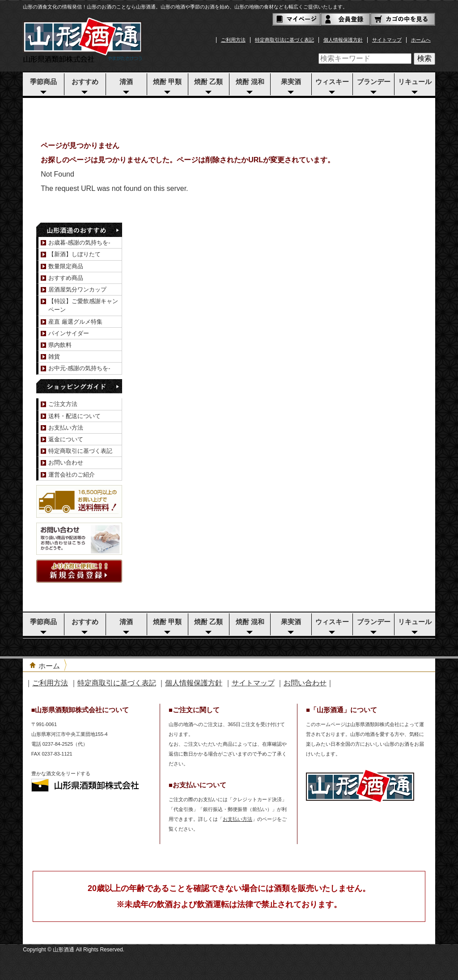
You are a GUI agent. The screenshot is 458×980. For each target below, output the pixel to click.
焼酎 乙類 (208, 82)
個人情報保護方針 (343, 40)
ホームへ (421, 40)
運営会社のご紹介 (72, 475)
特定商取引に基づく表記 (80, 451)
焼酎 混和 (250, 82)
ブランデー (374, 82)
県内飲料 (60, 345)
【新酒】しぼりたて (74, 254)
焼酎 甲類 (167, 82)
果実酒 (291, 82)
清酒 (126, 82)
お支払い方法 (66, 428)
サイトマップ (387, 40)
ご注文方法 (63, 404)
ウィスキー (332, 82)
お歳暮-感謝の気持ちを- (79, 243)
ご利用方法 (233, 40)
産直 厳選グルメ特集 (75, 322)
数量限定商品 (66, 266)
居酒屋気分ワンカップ (77, 289)
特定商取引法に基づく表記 (284, 40)
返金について (66, 439)
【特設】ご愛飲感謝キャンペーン (83, 305)
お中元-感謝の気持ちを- (79, 368)
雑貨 (54, 357)
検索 (424, 58)
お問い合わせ (66, 463)
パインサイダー (69, 333)
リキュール (415, 82)
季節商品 (43, 82)
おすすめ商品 (66, 278)
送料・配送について (74, 416)
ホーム (49, 666)
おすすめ (85, 82)
